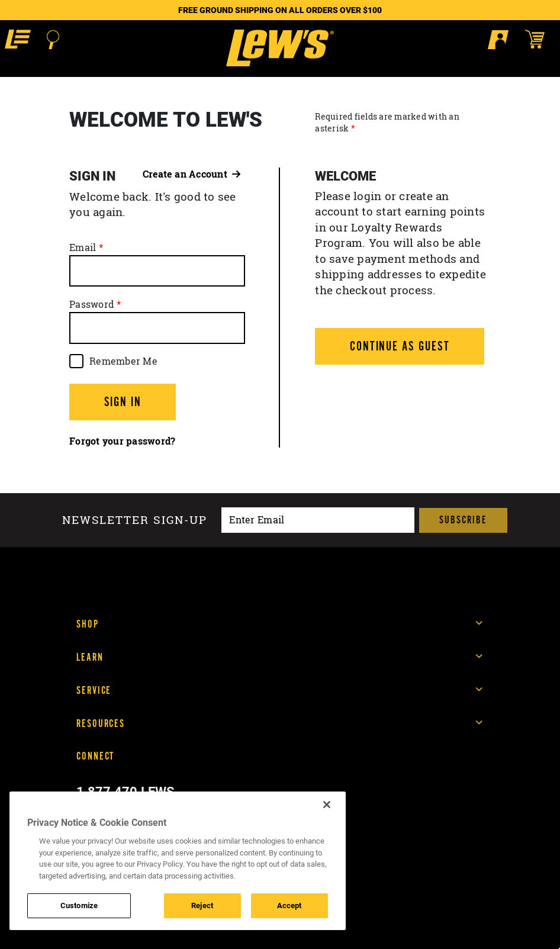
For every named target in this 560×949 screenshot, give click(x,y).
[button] (18, 39)
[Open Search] (53, 40)
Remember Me (123, 361)
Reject (202, 905)
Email (83, 247)
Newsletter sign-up (135, 520)
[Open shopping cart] (540, 39)
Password (92, 304)
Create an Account (192, 174)
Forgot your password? (122, 441)
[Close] (327, 805)
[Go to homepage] (280, 48)
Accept (289, 905)
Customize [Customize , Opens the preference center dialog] (79, 905)
